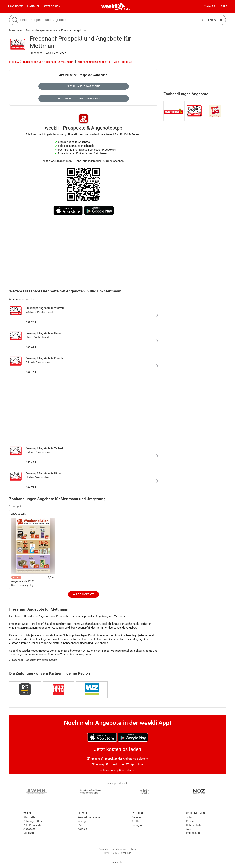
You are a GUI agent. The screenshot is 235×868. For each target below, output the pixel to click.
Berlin (127, 9)
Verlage (82, 821)
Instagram (138, 825)
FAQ (80, 825)
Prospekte (15, 6)
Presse (190, 821)
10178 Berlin (212, 20)
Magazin (210, 6)
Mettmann (15, 30)
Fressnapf (36, 53)
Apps (224, 6)
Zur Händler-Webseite (83, 86)
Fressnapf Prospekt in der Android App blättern (118, 759)
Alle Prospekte (123, 62)
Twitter (136, 821)
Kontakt (82, 829)
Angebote (29, 829)
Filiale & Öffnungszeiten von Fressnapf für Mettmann (41, 62)
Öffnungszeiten (33, 821)
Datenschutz (194, 825)
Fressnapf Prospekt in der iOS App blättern (117, 764)
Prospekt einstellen (90, 817)
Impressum (193, 833)
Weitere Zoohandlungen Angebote (83, 98)
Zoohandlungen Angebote (41, 30)
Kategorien (52, 6)
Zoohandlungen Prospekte (94, 62)
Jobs (189, 817)
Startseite (29, 817)
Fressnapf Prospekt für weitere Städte (33, 660)
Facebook (138, 817)
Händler (33, 6)
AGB (189, 829)
